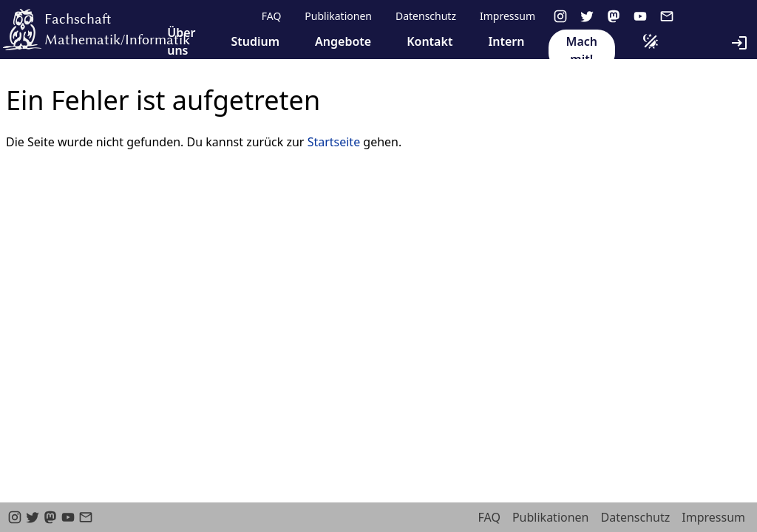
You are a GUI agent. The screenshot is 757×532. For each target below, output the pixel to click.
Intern (506, 41)
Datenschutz (426, 16)
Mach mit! (582, 50)
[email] (667, 16)
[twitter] (587, 16)
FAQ (272, 16)
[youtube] (640, 16)
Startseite (334, 142)
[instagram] (560, 16)
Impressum (508, 16)
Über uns (181, 41)
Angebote (343, 41)
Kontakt (430, 41)
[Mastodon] (614, 16)
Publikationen (338, 16)
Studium (255, 41)
